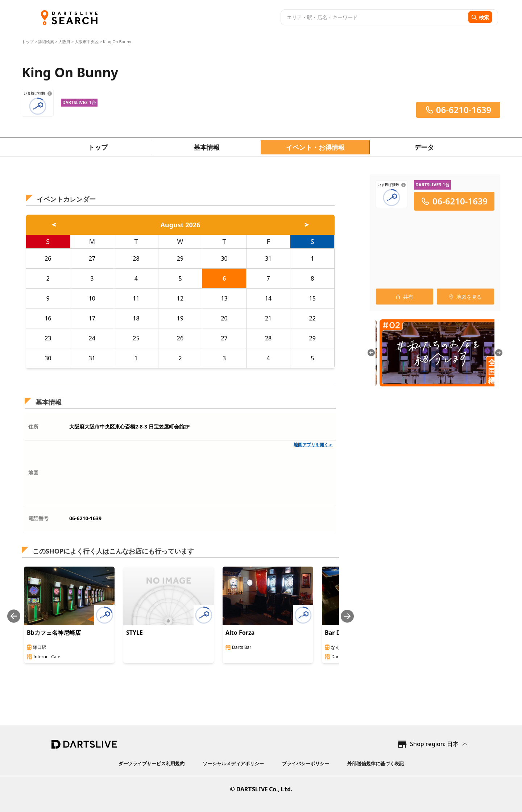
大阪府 (64, 42)
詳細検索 (47, 42)
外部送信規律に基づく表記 (376, 763)
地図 (33, 473)
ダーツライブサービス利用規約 (152, 763)
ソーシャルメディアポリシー (233, 763)
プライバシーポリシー (306, 763)
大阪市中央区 (87, 42)
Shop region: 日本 (434, 744)
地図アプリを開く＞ (313, 445)
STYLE (134, 633)
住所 (33, 426)
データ (424, 147)
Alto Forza (240, 633)
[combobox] (374, 17)
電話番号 (38, 518)
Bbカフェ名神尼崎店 (54, 633)
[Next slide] (347, 616)
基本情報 (207, 147)
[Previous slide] (14, 616)
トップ (28, 42)
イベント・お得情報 (315, 147)
